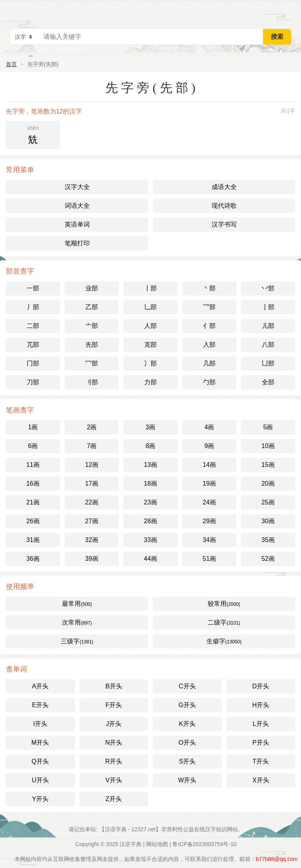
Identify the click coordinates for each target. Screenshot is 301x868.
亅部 (268, 307)
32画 (92, 540)
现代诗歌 (224, 206)
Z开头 (114, 799)
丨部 (150, 288)
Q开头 (40, 761)
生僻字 (224, 641)
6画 (33, 446)
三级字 (77, 641)
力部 (150, 382)
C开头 (187, 686)
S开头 (187, 761)
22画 (92, 502)
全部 (268, 382)
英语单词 (77, 224)
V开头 (114, 780)
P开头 (261, 743)
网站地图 (157, 844)
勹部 (209, 382)
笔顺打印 (77, 243)
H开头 (261, 705)
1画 (33, 427)
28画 (150, 521)
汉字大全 (77, 187)
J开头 (114, 724)
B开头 (114, 686)
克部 (150, 345)
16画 (33, 484)
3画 (151, 427)
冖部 (92, 363)
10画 (268, 446)
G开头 (187, 705)
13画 (150, 465)
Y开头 (40, 799)
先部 (92, 345)
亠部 (92, 326)
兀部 (33, 345)
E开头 (40, 705)
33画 (150, 540)
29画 (209, 521)
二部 (33, 326)
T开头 (261, 761)
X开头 (261, 780)
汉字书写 (224, 224)
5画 (268, 427)
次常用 (77, 622)
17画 (92, 484)
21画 (33, 502)
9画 (209, 446)
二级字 (224, 622)
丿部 (33, 307)
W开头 (187, 780)
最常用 (77, 604)
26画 (33, 521)
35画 (268, 540)
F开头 (114, 705)
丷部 (268, 288)
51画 (209, 559)
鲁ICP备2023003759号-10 (204, 844)
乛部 (209, 307)
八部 (268, 345)
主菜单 (290, 12)
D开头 (261, 686)
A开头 (40, 686)
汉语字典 (131, 844)
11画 (33, 465)
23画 (150, 502)
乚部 (150, 307)
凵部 (268, 363)
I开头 (40, 724)
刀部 (33, 382)
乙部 (92, 307)
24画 (209, 502)
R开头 (114, 761)
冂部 (33, 363)
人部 (150, 326)
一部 (33, 288)
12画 (92, 465)
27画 (92, 521)
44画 (150, 559)
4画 (209, 427)
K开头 (187, 724)
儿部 (268, 326)
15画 (268, 465)
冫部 (150, 363)
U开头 (40, 780)
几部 (209, 363)
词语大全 (77, 206)
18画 (150, 484)
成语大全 (224, 187)
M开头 (40, 743)
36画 (33, 559)
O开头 (187, 743)
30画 (268, 521)
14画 (209, 465)
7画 (92, 446)
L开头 (261, 724)
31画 (33, 540)
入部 (209, 345)
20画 (268, 484)
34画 (209, 540)
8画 (151, 446)
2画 (92, 427)
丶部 (209, 288)
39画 (92, 559)
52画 (268, 559)
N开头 (114, 743)
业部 (92, 288)
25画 (268, 502)
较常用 (224, 604)
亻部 (209, 326)
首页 (11, 64)
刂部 (92, 382)
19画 (209, 484)
